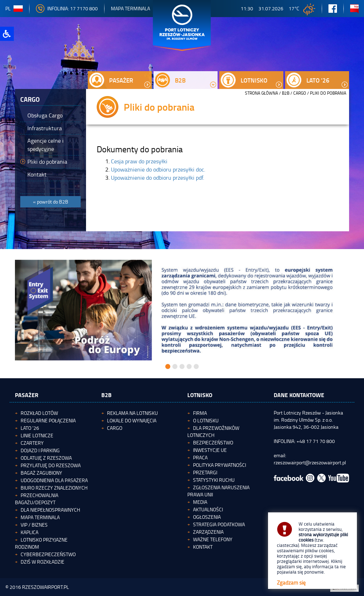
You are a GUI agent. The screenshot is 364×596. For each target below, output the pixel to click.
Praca (200, 457)
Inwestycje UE (210, 450)
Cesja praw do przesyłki (139, 161)
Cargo (300, 93)
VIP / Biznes (34, 525)
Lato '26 (30, 428)
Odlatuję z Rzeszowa (46, 458)
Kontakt (203, 547)
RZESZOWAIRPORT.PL (45, 587)
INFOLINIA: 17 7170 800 (67, 8)
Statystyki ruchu (214, 480)
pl (14, 8)
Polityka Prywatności (220, 465)
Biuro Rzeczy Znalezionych (54, 488)
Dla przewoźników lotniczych (213, 431)
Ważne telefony (213, 539)
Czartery (32, 443)
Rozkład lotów (39, 413)
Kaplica (30, 532)
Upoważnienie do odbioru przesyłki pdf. (157, 178)
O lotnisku (206, 420)
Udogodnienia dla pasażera (54, 480)
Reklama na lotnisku (132, 413)
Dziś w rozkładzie (42, 562)
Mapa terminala (40, 517)
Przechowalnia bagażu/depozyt (37, 499)
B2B (286, 93)
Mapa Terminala (130, 8)
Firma (200, 413)
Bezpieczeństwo (213, 442)
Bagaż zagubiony (41, 473)
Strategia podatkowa (219, 524)
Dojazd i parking (40, 450)
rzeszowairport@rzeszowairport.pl (310, 462)
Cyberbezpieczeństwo (48, 554)
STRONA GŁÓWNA (261, 93)
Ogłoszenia (207, 517)
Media (200, 502)
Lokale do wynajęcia (132, 420)
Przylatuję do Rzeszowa (51, 465)
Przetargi (205, 472)
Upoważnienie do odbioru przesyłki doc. (158, 169)
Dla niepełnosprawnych (50, 510)
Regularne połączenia (48, 420)
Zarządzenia (208, 532)
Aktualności (208, 509)
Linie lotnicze (37, 435)
